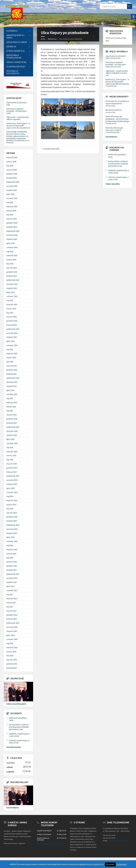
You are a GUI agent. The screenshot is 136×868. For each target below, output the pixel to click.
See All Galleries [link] (13, 808)
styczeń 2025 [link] (12, 219)
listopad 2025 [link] (12, 178)
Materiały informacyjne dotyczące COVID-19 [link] (114, 129)
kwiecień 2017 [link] (12, 598)
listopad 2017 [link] (12, 570)
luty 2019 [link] (10, 509)
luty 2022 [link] (10, 362)
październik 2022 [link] (13, 329)
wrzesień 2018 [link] (12, 529)
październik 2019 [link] (13, 476)
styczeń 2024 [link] (12, 268)
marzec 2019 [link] (11, 505)
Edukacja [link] (11, 46)
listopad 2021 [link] (12, 374)
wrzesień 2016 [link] (12, 627)
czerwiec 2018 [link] (12, 541)
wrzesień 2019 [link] (12, 480)
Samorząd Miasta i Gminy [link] (15, 36)
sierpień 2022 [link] (12, 337)
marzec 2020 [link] (11, 456)
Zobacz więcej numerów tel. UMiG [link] (50, 844)
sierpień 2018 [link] (12, 533)
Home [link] (43, 39)
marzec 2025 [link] (11, 211)
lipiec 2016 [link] (10, 635)
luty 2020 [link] (10, 460)
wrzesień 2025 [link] (12, 186)
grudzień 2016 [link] (12, 615)
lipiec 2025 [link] (10, 194)
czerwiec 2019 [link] (12, 492)
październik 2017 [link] (13, 574)
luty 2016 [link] (10, 656)
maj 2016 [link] (10, 643)
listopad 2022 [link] (12, 325)
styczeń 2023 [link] (12, 317)
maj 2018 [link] (10, 545)
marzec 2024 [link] (11, 260)
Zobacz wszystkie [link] (113, 184)
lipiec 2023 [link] (10, 292)
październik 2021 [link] (13, 378)
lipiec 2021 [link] (10, 390)
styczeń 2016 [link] (12, 660)
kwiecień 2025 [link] (12, 207)
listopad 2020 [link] (12, 423)
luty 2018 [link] (10, 558)
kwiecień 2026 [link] (12, 157)
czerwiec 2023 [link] (12, 296)
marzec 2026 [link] (11, 162)
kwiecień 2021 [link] (12, 402)
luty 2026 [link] (10, 166)
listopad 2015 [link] (12, 668)
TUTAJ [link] (6, 846)
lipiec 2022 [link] (10, 341)
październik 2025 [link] (13, 182)
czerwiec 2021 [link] (12, 394)
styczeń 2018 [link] (12, 562)
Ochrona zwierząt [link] (16, 67)
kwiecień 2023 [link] (12, 304)
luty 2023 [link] (10, 313)
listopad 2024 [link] (12, 227)
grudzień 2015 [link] (12, 664)
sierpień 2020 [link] (12, 435)
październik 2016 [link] (13, 623)
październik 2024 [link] (13, 231)
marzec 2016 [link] (11, 652)
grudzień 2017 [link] (12, 566)
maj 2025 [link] (10, 202)
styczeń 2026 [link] (12, 170)
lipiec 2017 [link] (10, 586)
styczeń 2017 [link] (12, 611)
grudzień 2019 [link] (12, 468)
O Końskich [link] (12, 31)
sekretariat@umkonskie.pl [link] (118, 841)
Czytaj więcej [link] (121, 864)
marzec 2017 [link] (11, 603)
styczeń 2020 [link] (12, 464)
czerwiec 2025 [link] (12, 198)
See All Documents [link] (14, 747)
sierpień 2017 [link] (12, 582)
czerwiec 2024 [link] (12, 247)
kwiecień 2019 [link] (12, 500)
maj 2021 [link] (10, 398)
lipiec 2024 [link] (10, 243)
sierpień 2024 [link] (12, 239)
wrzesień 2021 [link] (12, 382)
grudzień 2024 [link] (12, 223)
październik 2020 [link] (13, 427)
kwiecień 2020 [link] (12, 452)
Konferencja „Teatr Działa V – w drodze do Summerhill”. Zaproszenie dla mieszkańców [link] (18, 126)
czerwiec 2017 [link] (12, 590)
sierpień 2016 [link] (12, 631)
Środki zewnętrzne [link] (16, 62)
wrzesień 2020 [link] (12, 431)
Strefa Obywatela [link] (15, 51)
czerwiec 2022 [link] (12, 345)
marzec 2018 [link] (11, 554)
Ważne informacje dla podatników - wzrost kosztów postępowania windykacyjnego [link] (117, 119)
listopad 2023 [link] (12, 276)
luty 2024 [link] (10, 264)
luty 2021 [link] (10, 411)
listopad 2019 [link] (12, 472)
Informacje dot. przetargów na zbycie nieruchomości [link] (117, 102)
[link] (17, 14)
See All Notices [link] (111, 137)
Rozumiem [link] (110, 864)
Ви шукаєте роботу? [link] (114, 110)
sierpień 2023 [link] (12, 288)
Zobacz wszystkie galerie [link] (16, 704)
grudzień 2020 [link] (12, 419)
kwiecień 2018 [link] (12, 550)
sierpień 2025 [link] (12, 190)
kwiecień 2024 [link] (12, 255)
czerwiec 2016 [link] (12, 639)
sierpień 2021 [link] (12, 386)
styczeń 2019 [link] (12, 513)
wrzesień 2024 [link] (12, 235)
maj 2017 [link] (10, 594)
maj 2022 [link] (10, 349)
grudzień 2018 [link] (12, 517)
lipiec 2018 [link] (10, 537)
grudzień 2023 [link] (12, 272)
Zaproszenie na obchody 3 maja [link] (17, 104)
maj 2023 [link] (10, 300)
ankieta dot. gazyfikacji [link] (18, 718)
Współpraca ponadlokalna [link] (14, 56)
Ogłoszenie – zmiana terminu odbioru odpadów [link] (18, 118)
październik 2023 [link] (13, 280)
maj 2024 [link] (10, 251)
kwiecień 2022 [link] (12, 354)
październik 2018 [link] (13, 525)
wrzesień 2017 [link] (12, 578)
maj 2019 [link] (10, 496)
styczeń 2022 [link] (12, 366)
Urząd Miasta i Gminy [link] (17, 42)
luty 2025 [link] (10, 215)
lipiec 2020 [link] (10, 439)
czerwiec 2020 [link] (12, 443)
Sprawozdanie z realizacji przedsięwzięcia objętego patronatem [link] (19, 727)
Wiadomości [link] (52, 39)
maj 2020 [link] (10, 447)
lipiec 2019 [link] (10, 488)
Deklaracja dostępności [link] (13, 72)
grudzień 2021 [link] (12, 370)
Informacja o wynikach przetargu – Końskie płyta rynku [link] (16, 111)
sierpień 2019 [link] (12, 484)
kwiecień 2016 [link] (12, 648)
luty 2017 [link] (10, 607)
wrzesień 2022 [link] (12, 333)
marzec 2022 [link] (11, 358)
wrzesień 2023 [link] (12, 284)
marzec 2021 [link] (11, 407)
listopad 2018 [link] (12, 521)
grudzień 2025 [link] (12, 174)
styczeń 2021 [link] (12, 415)
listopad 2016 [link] (12, 619)
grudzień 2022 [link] (12, 321)
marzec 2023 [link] (11, 309)
